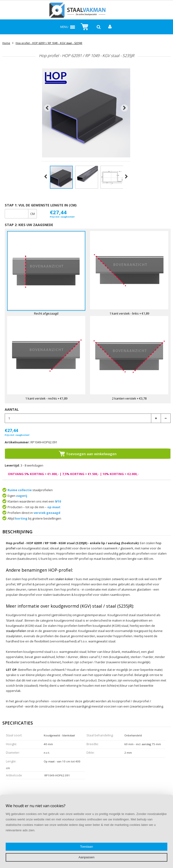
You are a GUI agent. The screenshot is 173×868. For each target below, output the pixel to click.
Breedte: (93, 744)
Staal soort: (14, 735)
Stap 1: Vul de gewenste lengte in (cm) (41, 205)
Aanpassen (86, 857)
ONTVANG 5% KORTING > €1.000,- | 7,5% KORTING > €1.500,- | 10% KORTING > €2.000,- (73, 474)
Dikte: (91, 752)
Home (6, 43)
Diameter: (13, 752)
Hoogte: (11, 744)
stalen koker (64, 579)
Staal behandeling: (100, 735)
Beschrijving (17, 532)
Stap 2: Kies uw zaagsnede (29, 225)
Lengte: (11, 761)
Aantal (12, 409)
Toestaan (87, 847)
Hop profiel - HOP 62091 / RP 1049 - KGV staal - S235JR (49, 43)
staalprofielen (16, 631)
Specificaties (18, 723)
